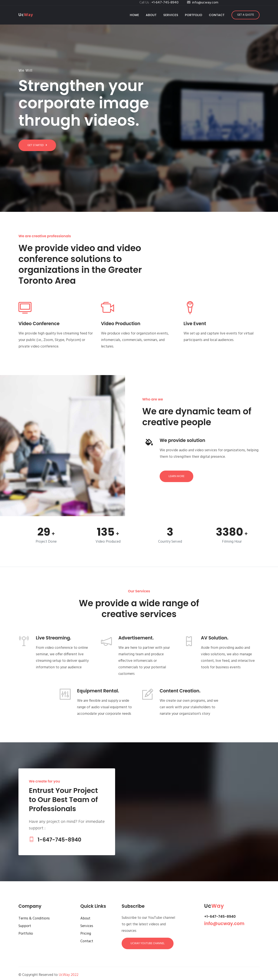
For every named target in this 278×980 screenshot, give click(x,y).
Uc (26, 15)
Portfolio (194, 15)
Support (25, 926)
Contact (217, 15)
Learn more (176, 476)
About (151, 15)
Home (135, 15)
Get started (37, 145)
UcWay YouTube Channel (148, 943)
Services (171, 15)
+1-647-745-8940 (220, 917)
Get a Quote (246, 15)
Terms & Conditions (34, 918)
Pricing (86, 934)
